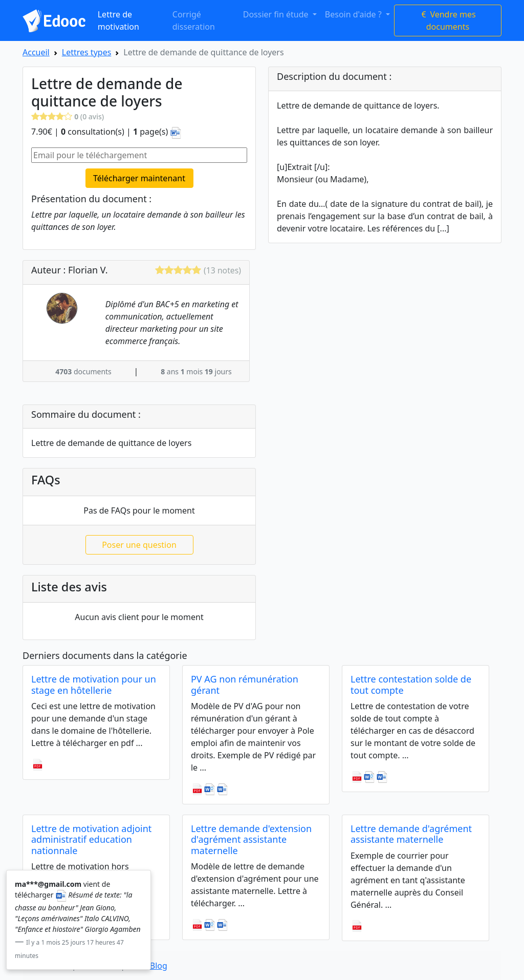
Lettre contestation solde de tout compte (411, 685)
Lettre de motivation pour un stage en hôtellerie (94, 685)
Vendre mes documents (447, 20)
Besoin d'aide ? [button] (354, 14)
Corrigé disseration (194, 20)
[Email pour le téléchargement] (139, 155)
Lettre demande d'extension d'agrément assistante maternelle (251, 839)
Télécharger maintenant (139, 178)
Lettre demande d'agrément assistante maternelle (411, 834)
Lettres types (87, 52)
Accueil (36, 52)
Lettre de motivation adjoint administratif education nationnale (91, 839)
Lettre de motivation (118, 20)
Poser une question (139, 545)
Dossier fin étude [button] (277, 14)
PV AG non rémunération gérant (245, 685)
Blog (159, 966)
